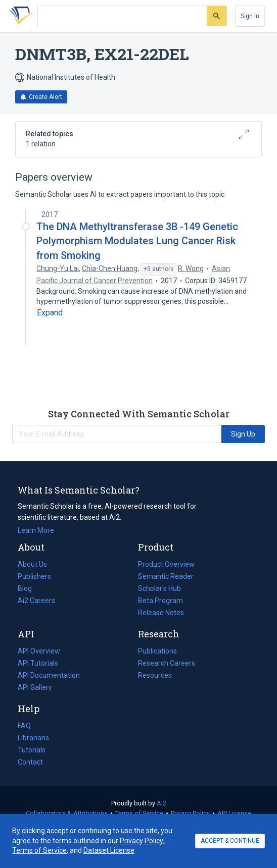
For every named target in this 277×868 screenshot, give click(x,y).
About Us (32, 564)
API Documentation (49, 675)
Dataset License (109, 850)
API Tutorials (38, 663)
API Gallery (35, 687)
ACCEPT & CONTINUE (230, 841)
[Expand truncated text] (50, 313)
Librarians (33, 738)
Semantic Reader (166, 576)
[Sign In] (250, 16)
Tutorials (32, 750)
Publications (157, 651)
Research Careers (167, 663)
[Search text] (122, 16)
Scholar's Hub (159, 588)
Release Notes (161, 613)
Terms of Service (139, 813)
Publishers (34, 576)
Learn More (36, 530)
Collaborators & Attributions (67, 813)
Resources (155, 675)
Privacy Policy (190, 813)
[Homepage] (20, 16)
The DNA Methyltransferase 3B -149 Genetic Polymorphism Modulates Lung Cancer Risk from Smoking (137, 241)
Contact (30, 762)
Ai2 (161, 803)
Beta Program (160, 601)
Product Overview (166, 564)
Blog (29, 588)
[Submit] (217, 16)
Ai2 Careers (36, 601)
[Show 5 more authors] (158, 269)
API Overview (39, 651)
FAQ (24, 726)
